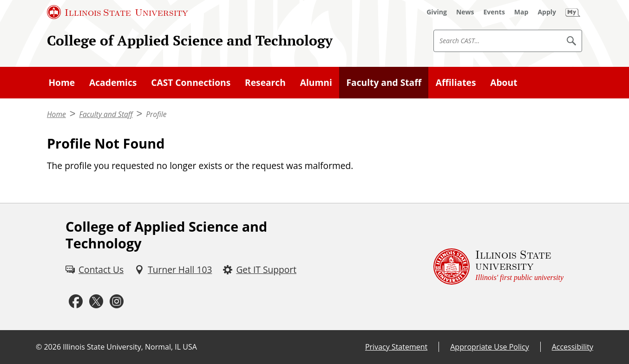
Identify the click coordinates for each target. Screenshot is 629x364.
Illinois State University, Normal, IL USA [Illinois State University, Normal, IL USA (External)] (130, 347)
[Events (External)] (494, 12)
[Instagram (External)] (117, 302)
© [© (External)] (39, 347)
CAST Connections (191, 82)
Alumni (316, 82)
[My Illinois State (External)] (573, 12)
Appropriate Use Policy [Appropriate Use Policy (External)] (489, 347)
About (504, 82)
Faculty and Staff (384, 82)
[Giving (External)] (437, 12)
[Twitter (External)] (96, 302)
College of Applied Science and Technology (190, 40)
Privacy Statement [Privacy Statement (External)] (396, 347)
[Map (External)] (521, 12)
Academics (113, 82)
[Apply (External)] (547, 12)
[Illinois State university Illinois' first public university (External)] (498, 267)
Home (62, 82)
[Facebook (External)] (76, 302)
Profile (156, 114)
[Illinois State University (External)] (118, 12)
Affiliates (456, 82)
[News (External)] (465, 12)
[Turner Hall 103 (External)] (173, 270)
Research (265, 82)
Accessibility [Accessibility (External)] (573, 347)
